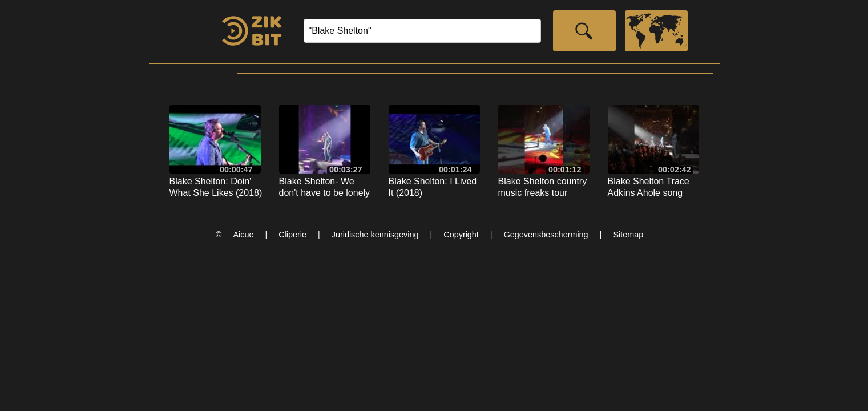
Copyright (461, 235)
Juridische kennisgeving (375, 235)
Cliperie (292, 235)
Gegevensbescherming (546, 235)
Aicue (243, 235)
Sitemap (628, 235)
